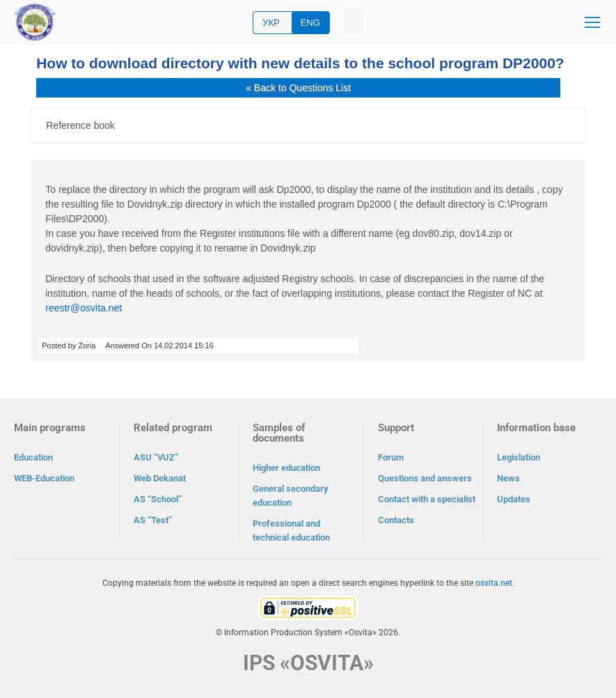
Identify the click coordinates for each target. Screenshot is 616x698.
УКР (271, 23)
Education (33, 457)
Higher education (286, 468)
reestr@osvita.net (84, 308)
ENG (310, 23)
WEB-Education (44, 478)
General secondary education (290, 496)
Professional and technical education (291, 530)
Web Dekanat (160, 478)
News (508, 478)
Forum (391, 457)
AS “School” (158, 499)
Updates (514, 499)
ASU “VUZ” (156, 457)
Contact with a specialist (427, 499)
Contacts (396, 520)
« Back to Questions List (298, 88)
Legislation (519, 457)
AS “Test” (153, 520)
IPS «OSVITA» (308, 663)
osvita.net (494, 583)
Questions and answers (425, 478)
